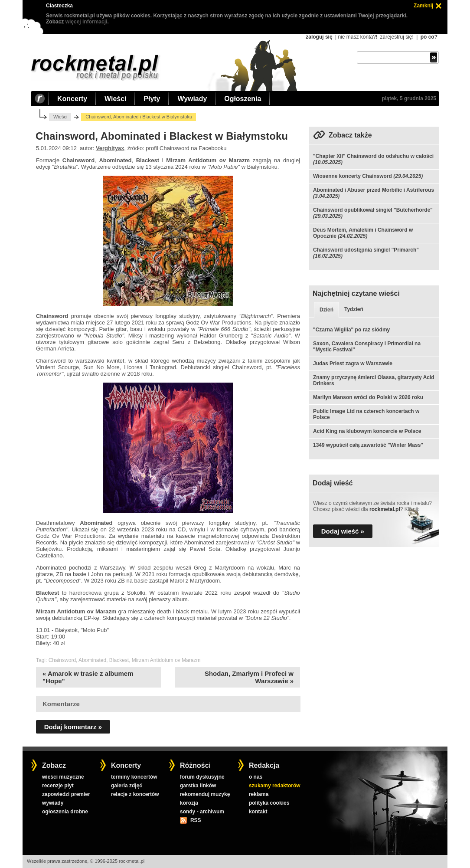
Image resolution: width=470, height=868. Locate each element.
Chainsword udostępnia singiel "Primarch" (366, 250)
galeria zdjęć (127, 786)
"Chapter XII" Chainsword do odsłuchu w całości (373, 156)
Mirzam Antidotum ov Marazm (166, 660)
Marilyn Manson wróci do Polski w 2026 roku (368, 397)
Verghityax (110, 148)
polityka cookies (269, 803)
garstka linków (198, 786)
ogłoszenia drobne (65, 812)
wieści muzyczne (63, 777)
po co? (429, 37)
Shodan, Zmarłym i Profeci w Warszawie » (249, 677)
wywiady (53, 803)
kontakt (258, 812)
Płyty (152, 99)
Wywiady (192, 99)
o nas (256, 777)
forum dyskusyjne (202, 777)
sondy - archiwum (202, 812)
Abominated (92, 660)
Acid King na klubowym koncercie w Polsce (367, 431)
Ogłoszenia (243, 99)
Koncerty (72, 99)
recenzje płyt (58, 786)
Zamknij (423, 6)
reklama (259, 794)
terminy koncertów (134, 777)
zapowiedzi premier (66, 794)
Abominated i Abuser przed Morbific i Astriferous (374, 190)
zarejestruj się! (397, 37)
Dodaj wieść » (343, 531)
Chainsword (62, 660)
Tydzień (354, 309)
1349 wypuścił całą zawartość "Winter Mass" (368, 445)
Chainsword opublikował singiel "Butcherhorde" (373, 210)
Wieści (115, 99)
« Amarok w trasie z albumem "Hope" (88, 677)
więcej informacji (86, 22)
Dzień (326, 310)
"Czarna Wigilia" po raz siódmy (351, 330)
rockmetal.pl (385, 509)
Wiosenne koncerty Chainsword (352, 176)
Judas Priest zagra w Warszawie (353, 364)
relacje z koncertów (135, 794)
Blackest (119, 660)
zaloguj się (319, 37)
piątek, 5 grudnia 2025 (409, 98)
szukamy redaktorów (275, 786)
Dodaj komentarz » (73, 727)
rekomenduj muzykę (205, 794)
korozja (189, 803)
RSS (196, 820)
